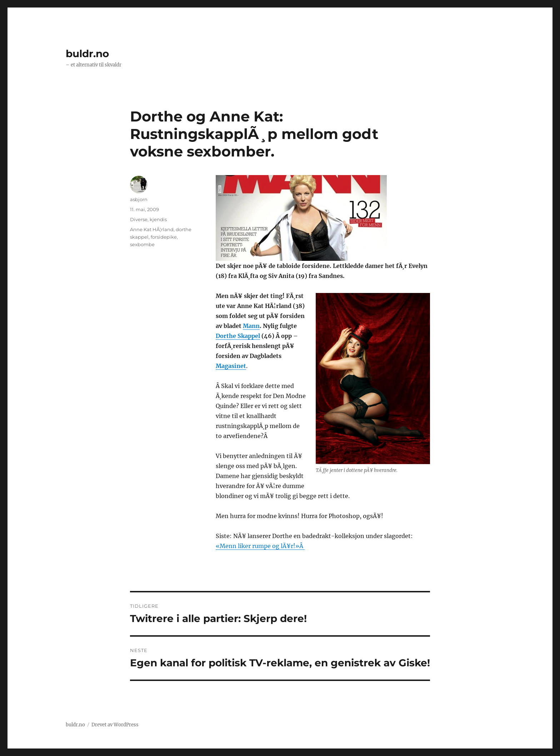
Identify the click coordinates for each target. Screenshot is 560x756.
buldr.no (87, 54)
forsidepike (164, 237)
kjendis (158, 219)
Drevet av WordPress (115, 725)
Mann (251, 326)
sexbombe (142, 244)
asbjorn (139, 199)
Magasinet (231, 366)
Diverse (139, 219)
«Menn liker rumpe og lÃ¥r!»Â (260, 546)
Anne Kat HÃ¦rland (152, 229)
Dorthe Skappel (238, 336)
